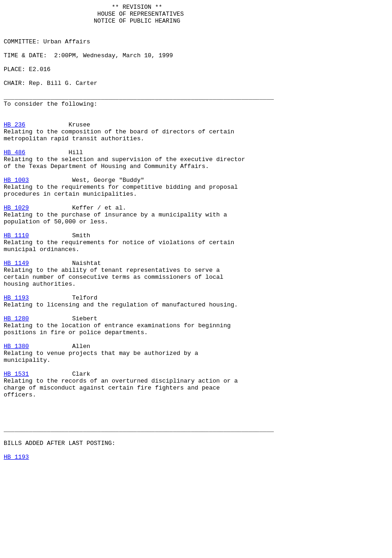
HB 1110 (16, 282)
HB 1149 (16, 315)
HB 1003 (16, 216)
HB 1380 (16, 415)
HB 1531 (16, 448)
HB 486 (15, 182)
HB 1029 (16, 249)
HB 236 (15, 149)
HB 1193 (16, 357)
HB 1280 (16, 382)
